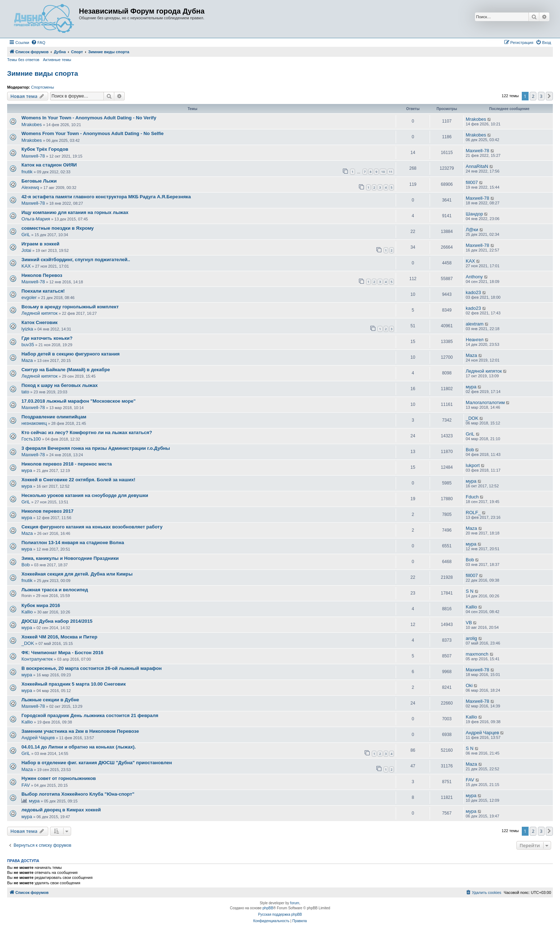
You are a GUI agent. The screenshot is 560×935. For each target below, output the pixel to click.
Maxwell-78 (33, 156)
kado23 (473, 292)
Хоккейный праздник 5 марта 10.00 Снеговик (74, 684)
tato (25, 392)
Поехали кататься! (43, 291)
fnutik (27, 172)
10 (383, 172)
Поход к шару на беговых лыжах (60, 385)
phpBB (268, 908)
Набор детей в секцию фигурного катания (71, 354)
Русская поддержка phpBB (280, 914)
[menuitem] (38, 43)
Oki (469, 685)
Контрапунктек (37, 659)
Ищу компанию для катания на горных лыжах (75, 212)
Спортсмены (42, 87)
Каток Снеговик (39, 322)
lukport (473, 465)
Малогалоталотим (485, 402)
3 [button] (541, 96)
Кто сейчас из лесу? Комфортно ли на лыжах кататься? (87, 432)
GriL (26, 235)
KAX (26, 266)
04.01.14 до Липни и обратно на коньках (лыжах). (79, 747)
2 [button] (533, 96)
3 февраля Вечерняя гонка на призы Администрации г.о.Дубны (96, 448)
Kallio (27, 612)
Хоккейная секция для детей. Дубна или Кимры (77, 574)
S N (470, 591)
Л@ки (472, 230)
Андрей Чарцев (38, 738)
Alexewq (30, 187)
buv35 (28, 345)
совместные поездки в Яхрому (57, 228)
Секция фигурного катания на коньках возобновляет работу (92, 527)
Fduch (472, 497)
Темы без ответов (23, 60)
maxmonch (477, 654)
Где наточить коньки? (47, 338)
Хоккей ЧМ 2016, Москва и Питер (59, 637)
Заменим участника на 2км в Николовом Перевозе (80, 731)
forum (295, 903)
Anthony (474, 277)
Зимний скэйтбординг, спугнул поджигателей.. (76, 260)
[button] (549, 96)
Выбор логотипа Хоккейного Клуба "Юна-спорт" (78, 794)
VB (469, 623)
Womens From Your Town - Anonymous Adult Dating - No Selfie (92, 133)
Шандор (474, 214)
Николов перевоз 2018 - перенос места (67, 464)
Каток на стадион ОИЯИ (49, 165)
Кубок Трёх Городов (45, 149)
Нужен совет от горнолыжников (59, 778)
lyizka (27, 329)
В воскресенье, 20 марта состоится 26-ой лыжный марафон (92, 668)
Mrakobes (32, 125)
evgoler (29, 297)
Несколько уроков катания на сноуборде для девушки (85, 495)
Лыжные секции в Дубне (50, 700)
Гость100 (31, 439)
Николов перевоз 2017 (47, 511)
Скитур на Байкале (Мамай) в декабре (66, 370)
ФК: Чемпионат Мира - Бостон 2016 (62, 653)
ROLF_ (473, 513)
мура (471, 387)
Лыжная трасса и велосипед (55, 590)
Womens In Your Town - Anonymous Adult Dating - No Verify (89, 118)
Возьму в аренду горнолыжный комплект (70, 307)
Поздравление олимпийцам (54, 417)
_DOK (472, 418)
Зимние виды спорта (42, 73)
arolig (471, 638)
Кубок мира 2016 (41, 605)
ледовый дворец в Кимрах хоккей (61, 810)
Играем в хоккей (40, 244)
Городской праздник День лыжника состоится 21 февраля (90, 715)
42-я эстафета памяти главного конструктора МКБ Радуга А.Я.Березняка (106, 197)
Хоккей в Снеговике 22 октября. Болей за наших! (78, 480)
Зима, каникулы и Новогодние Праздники (70, 558)
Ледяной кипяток (39, 313)
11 (391, 172)
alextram (475, 324)
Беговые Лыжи (39, 181)
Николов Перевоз (42, 275)
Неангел (475, 340)
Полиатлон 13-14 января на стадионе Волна (73, 543)
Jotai (26, 250)
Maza (27, 360)
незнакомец (34, 423)
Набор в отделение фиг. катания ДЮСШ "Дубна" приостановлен (97, 763)
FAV (26, 785)
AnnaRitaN (477, 166)
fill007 (472, 182)
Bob (470, 450)
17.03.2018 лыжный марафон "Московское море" (79, 401)
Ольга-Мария (36, 219)
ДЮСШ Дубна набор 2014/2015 (57, 621)
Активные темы (57, 60)
